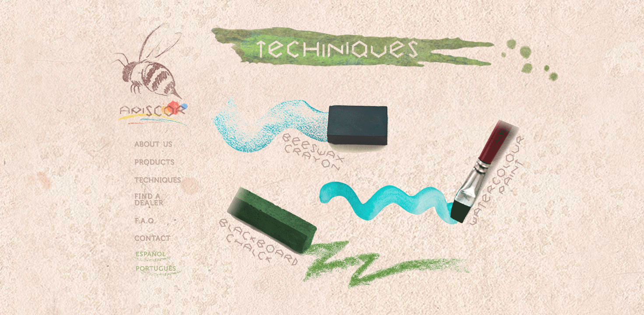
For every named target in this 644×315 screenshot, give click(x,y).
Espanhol (160, 255)
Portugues (160, 269)
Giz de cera (348, 142)
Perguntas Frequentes (160, 223)
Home (160, 98)
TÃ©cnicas (160, 178)
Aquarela (485, 171)
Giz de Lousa (280, 235)
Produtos (160, 164)
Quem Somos (160, 143)
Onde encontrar (160, 199)
